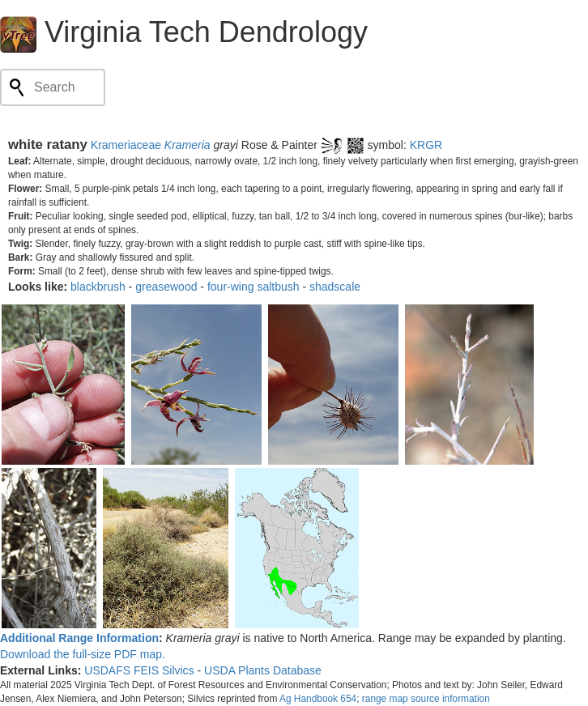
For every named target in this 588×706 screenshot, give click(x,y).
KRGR (426, 145)
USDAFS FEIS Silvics (139, 670)
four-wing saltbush (254, 287)
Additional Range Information (79, 638)
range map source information (426, 699)
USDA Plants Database (263, 670)
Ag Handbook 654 (318, 699)
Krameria (187, 145)
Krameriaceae (126, 145)
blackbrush (98, 287)
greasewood (166, 287)
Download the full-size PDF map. (83, 654)
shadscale (335, 287)
